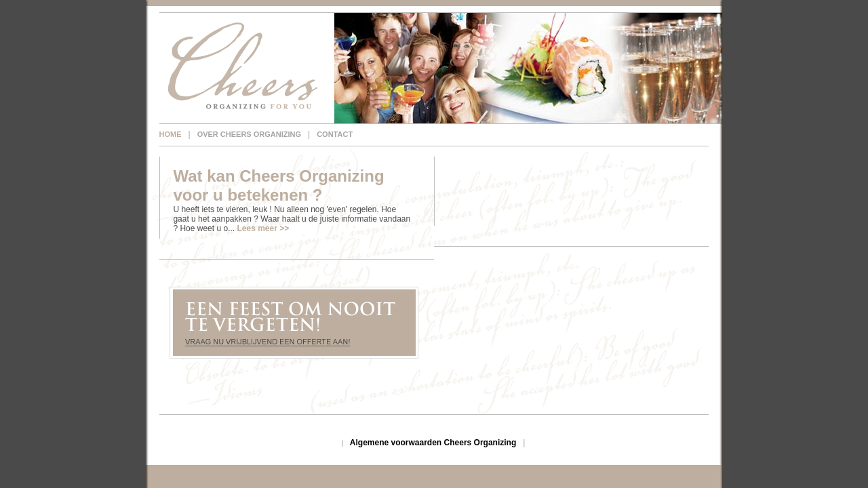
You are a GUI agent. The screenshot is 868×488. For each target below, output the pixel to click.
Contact (335, 134)
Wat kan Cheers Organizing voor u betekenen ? (278, 185)
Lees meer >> (263, 228)
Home (171, 134)
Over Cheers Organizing (249, 134)
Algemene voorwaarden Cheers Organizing (433, 443)
